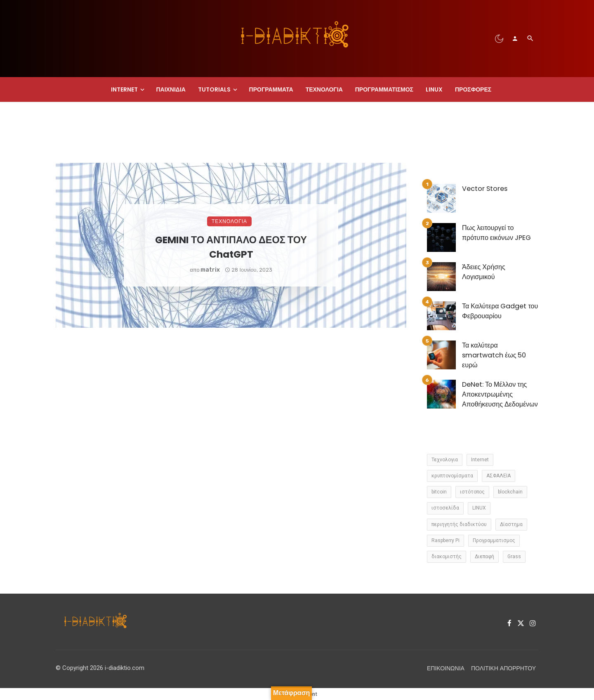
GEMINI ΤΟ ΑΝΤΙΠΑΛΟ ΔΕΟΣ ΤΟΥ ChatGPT (231, 247)
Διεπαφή (484, 557)
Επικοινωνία (446, 668)
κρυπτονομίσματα (452, 476)
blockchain (510, 492)
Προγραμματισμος (384, 89)
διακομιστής (447, 557)
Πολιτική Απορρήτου (503, 668)
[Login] (515, 38)
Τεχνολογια (324, 89)
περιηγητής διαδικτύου (459, 524)
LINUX (434, 89)
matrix (210, 270)
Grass (514, 557)
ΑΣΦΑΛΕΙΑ (499, 476)
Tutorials (214, 89)
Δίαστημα (511, 524)
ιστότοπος (472, 492)
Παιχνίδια (171, 89)
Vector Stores (485, 189)
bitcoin (439, 492)
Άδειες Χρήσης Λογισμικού (484, 272)
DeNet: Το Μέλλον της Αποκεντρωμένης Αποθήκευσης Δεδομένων (500, 394)
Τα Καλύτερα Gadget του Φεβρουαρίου (500, 311)
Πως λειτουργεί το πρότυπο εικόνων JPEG (496, 233)
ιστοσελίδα (445, 508)
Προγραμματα (271, 89)
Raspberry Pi (445, 540)
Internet (124, 89)
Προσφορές (473, 89)
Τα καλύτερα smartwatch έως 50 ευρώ (494, 355)
